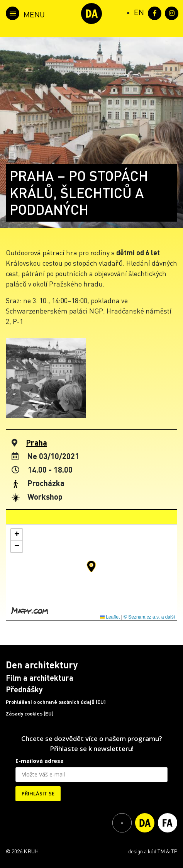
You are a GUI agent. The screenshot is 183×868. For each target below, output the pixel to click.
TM (161, 851)
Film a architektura (40, 678)
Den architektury (42, 665)
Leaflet (110, 617)
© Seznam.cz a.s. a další (149, 617)
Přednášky (24, 689)
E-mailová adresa (40, 761)
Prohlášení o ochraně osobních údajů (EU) (56, 702)
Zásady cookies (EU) (30, 714)
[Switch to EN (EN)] (139, 12)
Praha (36, 442)
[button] (91, 566)
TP (174, 851)
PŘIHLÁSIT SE (38, 793)
